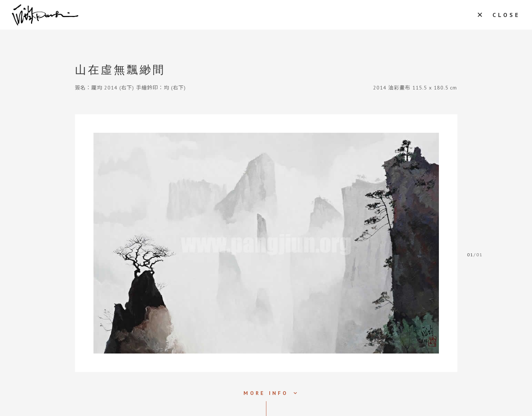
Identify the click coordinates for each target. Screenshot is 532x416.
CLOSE (506, 15)
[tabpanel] (266, 243)
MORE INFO (266, 393)
